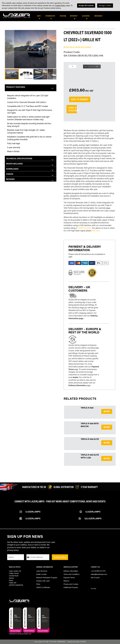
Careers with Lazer (43, 581)
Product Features (16, 87)
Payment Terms (69, 578)
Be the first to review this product (77, 47)
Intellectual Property (71, 587)
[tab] (61, 17)
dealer (76, 377)
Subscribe (60, 557)
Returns (66, 581)
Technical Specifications (19, 158)
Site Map (93, 588)
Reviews (10, 179)
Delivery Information (77, 385)
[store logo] (17, 15)
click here (96, 231)
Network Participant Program (47, 578)
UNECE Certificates (43, 587)
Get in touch (95, 578)
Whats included (14, 164)
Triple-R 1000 (87, 408)
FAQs (38, 584)
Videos (10, 174)
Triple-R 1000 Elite (90, 439)
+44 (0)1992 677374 (98, 571)
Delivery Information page (83, 317)
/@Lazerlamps (93, 519)
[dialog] (60, 6)
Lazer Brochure (42, 571)
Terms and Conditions (71, 574)
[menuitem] (40, 16)
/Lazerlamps (33, 512)
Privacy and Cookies (71, 584)
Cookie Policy (60, 5)
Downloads (12, 169)
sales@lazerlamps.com (99, 574)
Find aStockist (73, 109)
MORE (107, 411)
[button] (9, 49)
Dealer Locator (41, 574)
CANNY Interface (84, 228)
